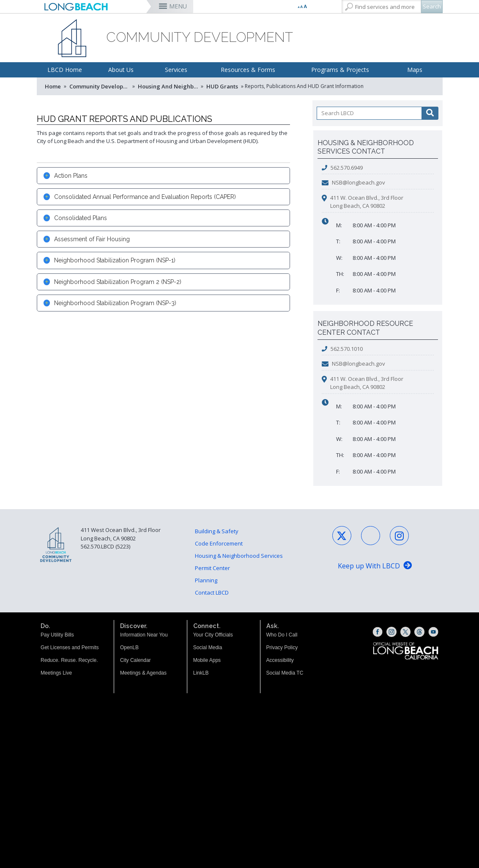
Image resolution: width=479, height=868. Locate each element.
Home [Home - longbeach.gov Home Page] (53, 86)
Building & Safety (217, 531)
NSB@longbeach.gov (359, 182)
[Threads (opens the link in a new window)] (419, 632)
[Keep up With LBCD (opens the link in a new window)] (375, 566)
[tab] (164, 176)
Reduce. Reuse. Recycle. (69, 660)
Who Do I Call (282, 635)
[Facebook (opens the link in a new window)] (378, 632)
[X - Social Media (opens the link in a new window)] (342, 536)
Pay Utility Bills (57, 635)
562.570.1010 (347, 349)
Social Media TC (285, 673)
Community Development (100, 86)
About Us (121, 70)
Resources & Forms (248, 70)
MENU (178, 6)
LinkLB (201, 673)
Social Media (208, 648)
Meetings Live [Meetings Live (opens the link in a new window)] (56, 673)
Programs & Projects (340, 70)
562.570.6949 (347, 168)
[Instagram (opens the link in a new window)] (391, 632)
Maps (415, 70)
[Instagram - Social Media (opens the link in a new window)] (399, 536)
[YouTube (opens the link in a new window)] (433, 632)
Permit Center (212, 568)
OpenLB (129, 648)
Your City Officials (213, 635)
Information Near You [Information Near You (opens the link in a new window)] (144, 635)
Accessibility (280, 660)
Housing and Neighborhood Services (169, 86)
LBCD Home (65, 70)
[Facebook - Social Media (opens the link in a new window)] (371, 536)
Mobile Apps (207, 660)
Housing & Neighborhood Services (239, 556)
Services (176, 70)
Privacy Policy (282, 648)
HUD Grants (222, 86)
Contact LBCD (212, 592)
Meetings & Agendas (143, 673)
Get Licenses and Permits (70, 648)
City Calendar (135, 660)
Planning (206, 580)
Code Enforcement (219, 543)
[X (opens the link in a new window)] (405, 632)
